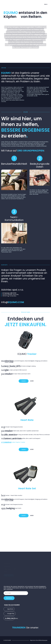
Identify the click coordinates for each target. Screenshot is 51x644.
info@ (13, 302)
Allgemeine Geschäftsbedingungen (39, 640)
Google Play (10, 614)
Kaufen (24, 381)
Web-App (9, 618)
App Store (9, 609)
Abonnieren (9, 598)
